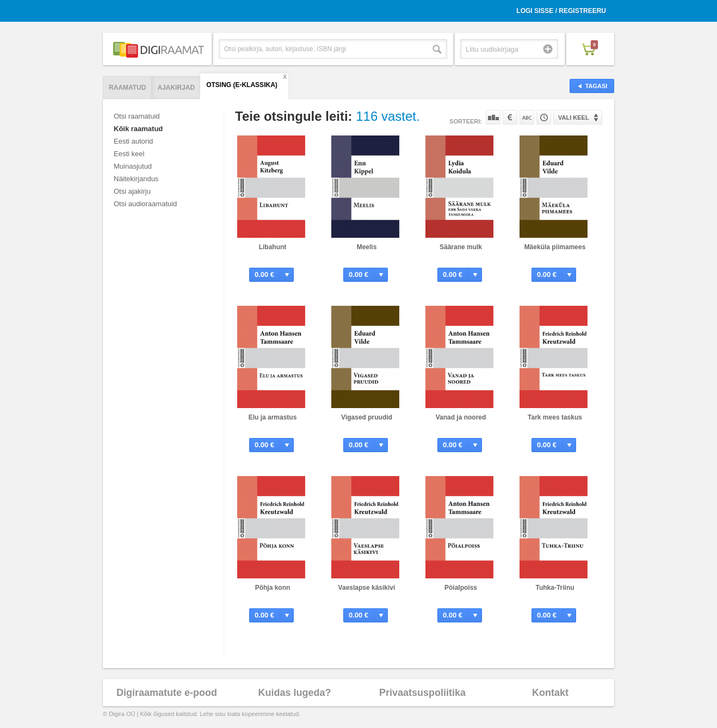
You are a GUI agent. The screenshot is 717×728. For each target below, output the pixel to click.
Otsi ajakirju (132, 191)
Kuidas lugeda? (294, 693)
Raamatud (127, 88)
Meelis (367, 247)
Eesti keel (129, 154)
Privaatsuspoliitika (422, 693)
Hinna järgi (510, 117)
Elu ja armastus (273, 417)
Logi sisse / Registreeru (561, 11)
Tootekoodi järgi (544, 117)
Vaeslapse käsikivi (367, 588)
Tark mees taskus (555, 417)
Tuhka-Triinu (555, 588)
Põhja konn (273, 588)
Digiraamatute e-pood (167, 693)
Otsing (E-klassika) (242, 85)
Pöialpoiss (461, 588)
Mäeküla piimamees (555, 247)
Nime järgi (527, 117)
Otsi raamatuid (137, 116)
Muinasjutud (133, 166)
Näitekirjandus (136, 179)
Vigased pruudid (367, 417)
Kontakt (550, 693)
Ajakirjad (176, 88)
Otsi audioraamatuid (145, 204)
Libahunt (273, 247)
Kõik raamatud (138, 129)
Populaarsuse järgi (493, 117)
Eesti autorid (133, 141)
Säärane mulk (461, 247)
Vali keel (574, 118)
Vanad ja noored (461, 417)
